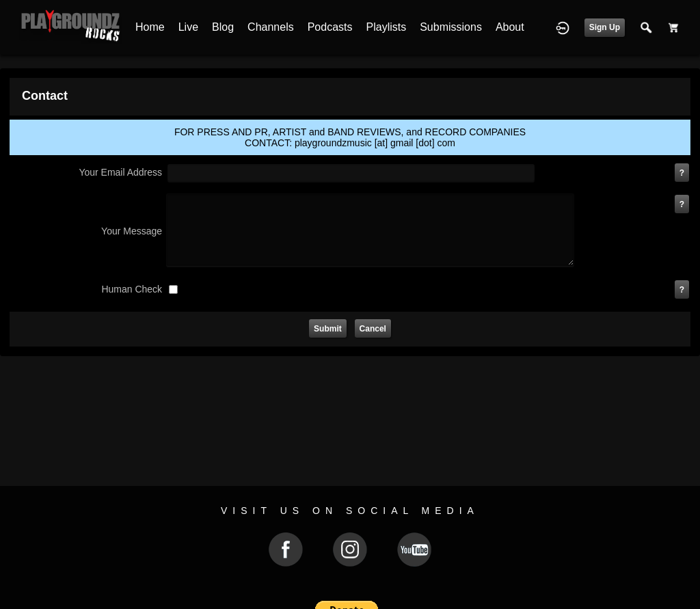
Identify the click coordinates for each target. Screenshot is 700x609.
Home (150, 27)
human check (132, 289)
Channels (271, 27)
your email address (120, 172)
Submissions (451, 27)
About (510, 27)
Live (188, 27)
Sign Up (605, 27)
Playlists (387, 27)
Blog (223, 27)
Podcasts (330, 27)
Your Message (132, 231)
